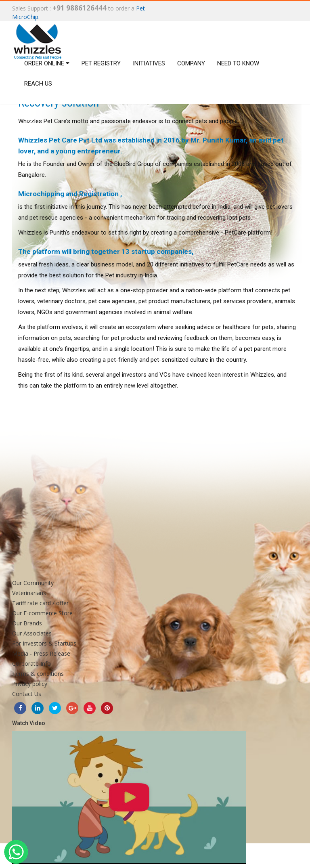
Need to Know (238, 63)
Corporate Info (31, 664)
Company (191, 63)
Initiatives (149, 63)
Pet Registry (101, 63)
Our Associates (32, 633)
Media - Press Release (41, 653)
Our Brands (27, 623)
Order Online (47, 63)
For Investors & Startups (44, 643)
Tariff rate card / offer (40, 603)
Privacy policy (30, 684)
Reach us (38, 84)
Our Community (33, 583)
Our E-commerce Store (42, 613)
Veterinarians (29, 593)
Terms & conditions (38, 674)
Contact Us (27, 694)
